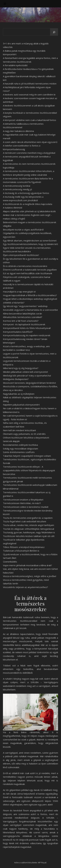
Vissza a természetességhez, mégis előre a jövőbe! (30, 576)
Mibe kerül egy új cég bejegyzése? (21, 368)
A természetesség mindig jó (17, 189)
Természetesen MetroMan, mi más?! (22, 503)
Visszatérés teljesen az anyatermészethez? (25, 587)
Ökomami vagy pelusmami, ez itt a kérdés (24, 434)
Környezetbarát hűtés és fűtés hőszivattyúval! (27, 328)
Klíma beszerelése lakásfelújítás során (22, 314)
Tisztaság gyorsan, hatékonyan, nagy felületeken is (29, 532)
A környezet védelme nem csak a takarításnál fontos (30, 120)
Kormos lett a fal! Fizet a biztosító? (21, 321)
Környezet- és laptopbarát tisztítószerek (24, 324)
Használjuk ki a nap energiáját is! (19, 292)
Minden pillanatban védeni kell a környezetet (25, 372)
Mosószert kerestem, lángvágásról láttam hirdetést (29, 383)
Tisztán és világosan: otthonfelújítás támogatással (29, 529)
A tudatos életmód (13, 208)
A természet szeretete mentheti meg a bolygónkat (29, 153)
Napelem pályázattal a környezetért (21, 405)
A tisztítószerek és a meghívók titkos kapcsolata (28, 204)
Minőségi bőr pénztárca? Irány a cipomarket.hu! (27, 376)
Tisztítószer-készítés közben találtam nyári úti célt (29, 536)
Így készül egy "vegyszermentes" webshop (25, 306)
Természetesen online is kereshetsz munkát (26, 507)
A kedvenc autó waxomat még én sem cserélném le (29, 95)
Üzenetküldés (10, 562)
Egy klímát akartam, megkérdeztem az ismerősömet (30, 241)
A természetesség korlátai (17, 186)
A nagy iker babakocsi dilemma (18, 131)
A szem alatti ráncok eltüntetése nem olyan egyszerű (30, 142)
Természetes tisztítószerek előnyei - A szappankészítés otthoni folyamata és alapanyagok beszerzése (29, 470)
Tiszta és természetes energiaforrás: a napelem (28, 518)
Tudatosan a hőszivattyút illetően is (21, 551)
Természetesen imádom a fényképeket (23, 500)
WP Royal (42, 863)
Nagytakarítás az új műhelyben (19, 394)
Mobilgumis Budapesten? (16, 379)
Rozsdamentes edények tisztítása (20, 445)
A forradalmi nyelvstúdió (15, 65)
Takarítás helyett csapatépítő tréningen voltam (27, 456)
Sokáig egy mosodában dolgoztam (21, 449)
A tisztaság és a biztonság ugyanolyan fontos (26, 193)
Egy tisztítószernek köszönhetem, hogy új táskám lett (30, 244)
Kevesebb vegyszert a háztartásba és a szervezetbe (30, 310)
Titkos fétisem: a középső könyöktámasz (24, 547)
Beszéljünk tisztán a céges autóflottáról (23, 230)
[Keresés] (54, 32)
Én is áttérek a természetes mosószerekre (25, 266)
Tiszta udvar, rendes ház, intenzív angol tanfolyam (29, 525)
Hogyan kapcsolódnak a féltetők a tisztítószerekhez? (30, 295)
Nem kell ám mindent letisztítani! (19, 430)
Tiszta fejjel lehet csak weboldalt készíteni (25, 521)
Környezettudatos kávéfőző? (18, 332)
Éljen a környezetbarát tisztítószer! (21, 255)
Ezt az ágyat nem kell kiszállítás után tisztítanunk (28, 273)
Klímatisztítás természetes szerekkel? (23, 317)
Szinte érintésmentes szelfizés (19, 452)
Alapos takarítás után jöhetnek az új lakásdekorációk (29, 211)
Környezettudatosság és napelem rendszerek (27, 335)
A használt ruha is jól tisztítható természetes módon (30, 84)
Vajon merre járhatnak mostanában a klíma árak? (27, 565)
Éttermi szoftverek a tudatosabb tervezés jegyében (30, 270)
